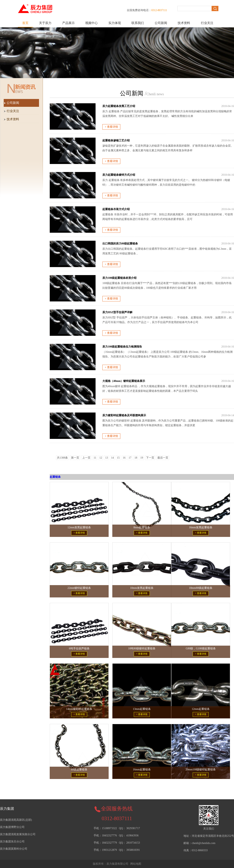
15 (118, 458)
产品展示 (68, 23)
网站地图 (136, 864)
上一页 (86, 458)
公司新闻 (161, 23)
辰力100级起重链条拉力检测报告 (122, 347)
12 (101, 458)
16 (124, 458)
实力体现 (115, 23)
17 (130, 458)
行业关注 (207, 23)
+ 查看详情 (111, 127)
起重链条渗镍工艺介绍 (116, 140)
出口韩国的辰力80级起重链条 (120, 244)
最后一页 (163, 458)
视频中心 (91, 23)
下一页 (150, 458)
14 (112, 458)
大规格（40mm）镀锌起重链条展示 (124, 381)
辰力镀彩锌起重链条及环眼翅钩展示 (124, 415)
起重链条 (55, 477)
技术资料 (184, 23)
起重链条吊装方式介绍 (116, 209)
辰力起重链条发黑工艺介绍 (119, 106)
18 (136, 458)
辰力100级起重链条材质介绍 (119, 278)
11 (95, 458)
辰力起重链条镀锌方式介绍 (119, 175)
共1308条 (62, 458)
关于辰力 (45, 23)
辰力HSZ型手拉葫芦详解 (117, 312)
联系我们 (138, 23)
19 (142, 458)
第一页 (75, 458)
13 (106, 458)
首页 (25, 23)
